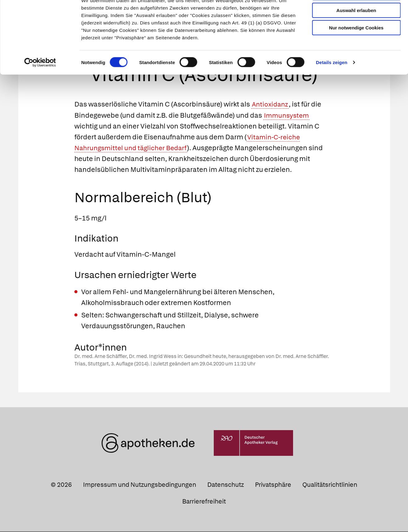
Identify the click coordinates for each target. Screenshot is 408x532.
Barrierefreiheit (204, 502)
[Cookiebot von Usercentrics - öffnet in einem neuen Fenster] (40, 85)
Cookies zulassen (356, 15)
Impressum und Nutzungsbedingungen (140, 485)
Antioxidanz (271, 105)
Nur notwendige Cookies (356, 50)
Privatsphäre (273, 485)
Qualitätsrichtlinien (330, 485)
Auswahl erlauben (356, 33)
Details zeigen (332, 85)
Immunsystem (288, 116)
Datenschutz (226, 485)
